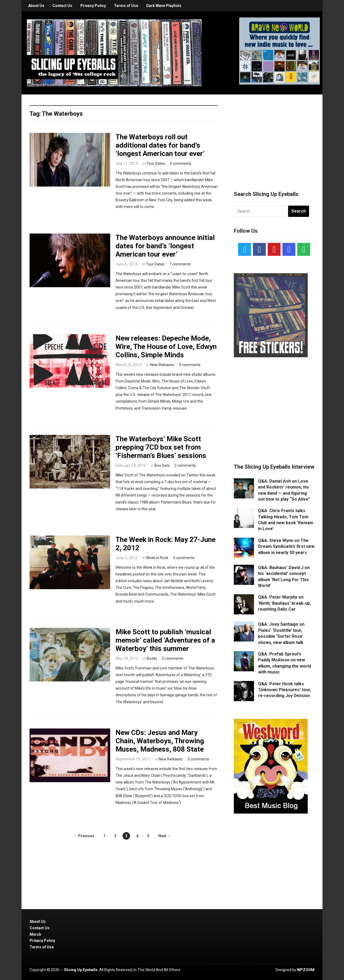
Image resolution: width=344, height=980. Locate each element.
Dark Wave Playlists (164, 6)
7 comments (180, 264)
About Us (36, 6)
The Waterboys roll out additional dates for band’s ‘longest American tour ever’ (160, 145)
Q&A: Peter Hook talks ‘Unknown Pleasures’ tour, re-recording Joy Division (285, 690)
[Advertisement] (274, 136)
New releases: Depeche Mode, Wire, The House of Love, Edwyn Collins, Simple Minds (166, 347)
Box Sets (162, 465)
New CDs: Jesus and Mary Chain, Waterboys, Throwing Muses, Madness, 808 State (160, 741)
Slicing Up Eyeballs (81, 970)
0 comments (190, 365)
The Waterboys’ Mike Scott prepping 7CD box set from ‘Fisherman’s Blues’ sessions (161, 447)
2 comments (185, 465)
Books (152, 658)
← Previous (84, 836)
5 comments (181, 163)
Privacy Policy (93, 6)
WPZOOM (306, 970)
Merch (35, 934)
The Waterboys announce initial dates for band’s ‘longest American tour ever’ (165, 246)
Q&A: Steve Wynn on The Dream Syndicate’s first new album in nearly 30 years (286, 547)
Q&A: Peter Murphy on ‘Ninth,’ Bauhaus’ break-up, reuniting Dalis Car (284, 603)
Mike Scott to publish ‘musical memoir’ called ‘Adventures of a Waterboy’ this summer (165, 640)
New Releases (162, 365)
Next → (165, 836)
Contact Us (62, 6)
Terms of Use (126, 6)
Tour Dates (156, 163)
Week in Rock (157, 558)
